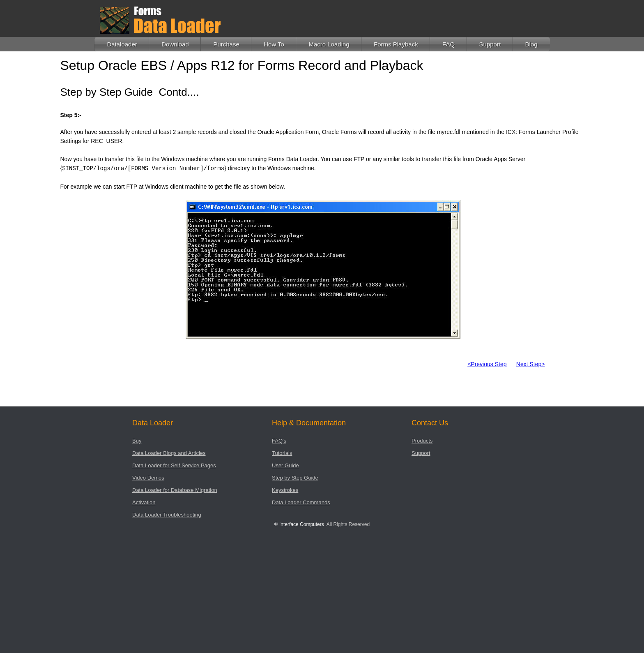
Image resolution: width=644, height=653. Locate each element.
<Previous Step (487, 364)
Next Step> (531, 364)
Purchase (226, 44)
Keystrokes (285, 490)
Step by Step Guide (295, 478)
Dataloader (122, 44)
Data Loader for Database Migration (175, 490)
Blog (531, 44)
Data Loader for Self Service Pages (174, 465)
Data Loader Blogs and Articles (169, 453)
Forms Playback (396, 44)
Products (422, 441)
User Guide (285, 465)
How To (274, 44)
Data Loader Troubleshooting (167, 515)
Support (490, 44)
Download (175, 44)
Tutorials (282, 453)
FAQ (448, 44)
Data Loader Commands (301, 502)
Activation (144, 502)
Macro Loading (329, 44)
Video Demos (148, 478)
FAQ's (279, 441)
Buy (137, 441)
